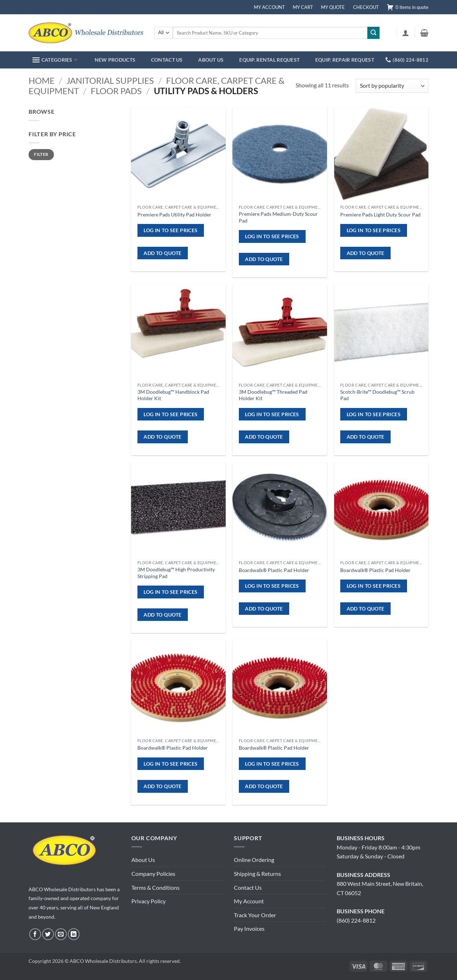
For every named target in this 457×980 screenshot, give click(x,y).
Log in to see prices (170, 230)
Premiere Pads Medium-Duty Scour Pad (278, 217)
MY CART (303, 7)
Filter (41, 154)
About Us (143, 860)
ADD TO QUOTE (162, 253)
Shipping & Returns (257, 874)
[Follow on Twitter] (48, 934)
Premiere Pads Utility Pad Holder (174, 215)
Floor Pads (116, 91)
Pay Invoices (249, 928)
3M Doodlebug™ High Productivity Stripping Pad (176, 573)
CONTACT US (167, 60)
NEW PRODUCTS (115, 60)
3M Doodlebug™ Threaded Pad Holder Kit (273, 395)
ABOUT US (211, 60)
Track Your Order (255, 915)
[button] (406, 33)
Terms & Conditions (155, 887)
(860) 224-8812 (356, 920)
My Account (249, 901)
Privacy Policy (149, 901)
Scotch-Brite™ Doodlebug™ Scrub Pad (377, 395)
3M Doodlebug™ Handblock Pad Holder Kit (173, 395)
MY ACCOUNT (269, 7)
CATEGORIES (55, 60)
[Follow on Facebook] (35, 934)
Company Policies (153, 874)
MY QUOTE (333, 7)
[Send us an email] (61, 934)
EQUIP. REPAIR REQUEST (345, 60)
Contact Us (248, 887)
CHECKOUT (366, 7)
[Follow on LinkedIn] (74, 934)
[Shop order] (392, 86)
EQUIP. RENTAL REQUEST (269, 60)
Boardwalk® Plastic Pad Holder (274, 570)
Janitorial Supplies (110, 80)
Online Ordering (254, 860)
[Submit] (373, 33)
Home (42, 80)
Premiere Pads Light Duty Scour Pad (380, 215)
